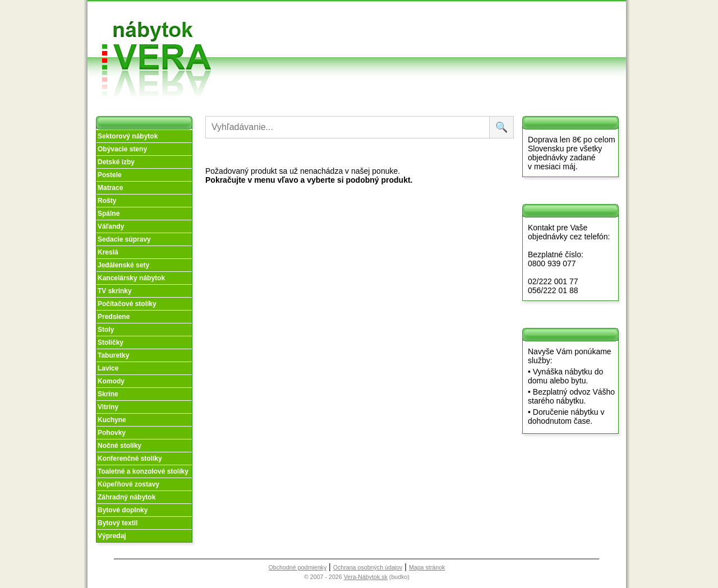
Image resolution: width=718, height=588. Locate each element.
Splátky (405, 36)
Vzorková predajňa (481, 18)
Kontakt (482, 36)
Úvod (325, 14)
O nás (326, 27)
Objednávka (413, 49)
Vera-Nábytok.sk (366, 577)
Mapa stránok (427, 567)
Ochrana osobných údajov (368, 567)
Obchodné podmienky (409, 18)
